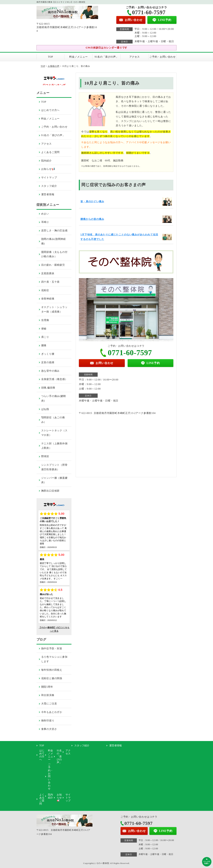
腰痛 (44, 345)
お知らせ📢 (48, 169)
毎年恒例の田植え (52, 670)
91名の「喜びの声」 (106, 57)
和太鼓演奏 (48, 695)
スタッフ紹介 (49, 186)
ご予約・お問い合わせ (163, 57)
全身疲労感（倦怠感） (54, 379)
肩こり (45, 337)
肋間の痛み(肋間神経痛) (54, 241)
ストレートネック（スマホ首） (54, 433)
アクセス (135, 57)
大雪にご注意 (49, 704)
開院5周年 (47, 687)
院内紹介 (46, 161)
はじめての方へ (50, 110)
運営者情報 (48, 194)
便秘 (44, 329)
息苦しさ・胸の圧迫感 (54, 230)
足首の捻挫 (48, 362)
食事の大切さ (49, 729)
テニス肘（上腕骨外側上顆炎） (54, 446)
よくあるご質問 (50, 152)
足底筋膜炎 (48, 273)
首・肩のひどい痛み (92, 201)
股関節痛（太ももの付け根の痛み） (54, 254)
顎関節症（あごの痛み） (53, 420)
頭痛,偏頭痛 (48, 388)
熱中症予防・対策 (52, 648)
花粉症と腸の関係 (52, 678)
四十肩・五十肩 (50, 282)
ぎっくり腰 (48, 354)
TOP (50, 57)
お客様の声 (54, 66)
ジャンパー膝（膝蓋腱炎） (54, 480)
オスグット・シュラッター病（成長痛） (54, 309)
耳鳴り (45, 222)
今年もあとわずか (52, 712)
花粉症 (45, 290)
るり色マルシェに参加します (54, 659)
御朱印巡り (48, 721)
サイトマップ (49, 177)
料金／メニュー (79, 57)
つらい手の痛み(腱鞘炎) (54, 398)
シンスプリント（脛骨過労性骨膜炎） (54, 467)
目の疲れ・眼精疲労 (53, 265)
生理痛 (45, 320)
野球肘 (45, 456)
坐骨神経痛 (48, 299)
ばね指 (45, 409)
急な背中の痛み (50, 371)
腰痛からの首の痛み (92, 219)
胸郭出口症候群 (50, 491)
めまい (45, 214)
